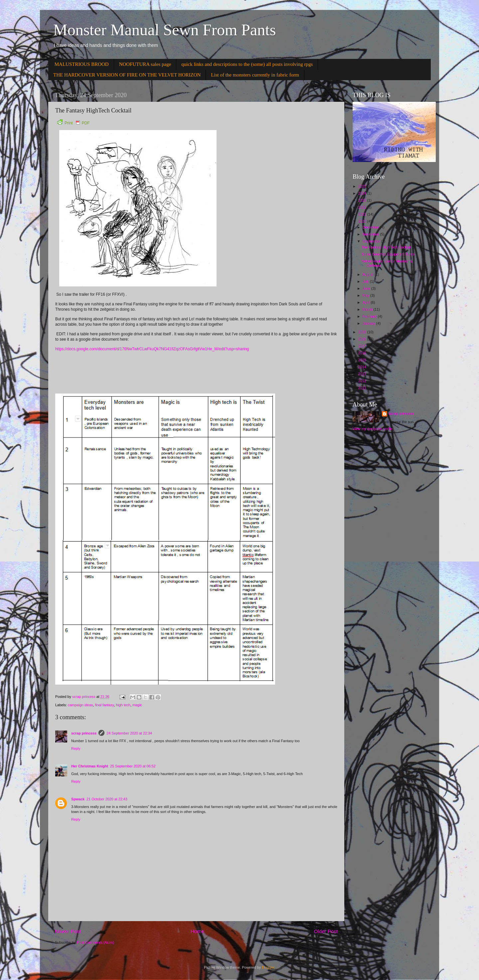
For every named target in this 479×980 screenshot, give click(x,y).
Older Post (326, 931)
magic (137, 705)
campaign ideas (80, 705)
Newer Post (68, 931)
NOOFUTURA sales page (145, 64)
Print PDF (73, 123)
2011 (363, 388)
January (369, 323)
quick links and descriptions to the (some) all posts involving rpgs (247, 64)
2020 (363, 221)
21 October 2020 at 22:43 (107, 799)
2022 (363, 207)
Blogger (268, 967)
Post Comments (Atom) (95, 942)
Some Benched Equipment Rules (388, 254)
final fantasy (104, 705)
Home (197, 931)
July (366, 281)
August (369, 274)
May (366, 295)
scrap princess (84, 733)
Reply (76, 748)
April (367, 302)
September (372, 241)
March (368, 309)
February (370, 316)
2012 (363, 381)
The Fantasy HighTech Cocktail (386, 247)
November (371, 234)
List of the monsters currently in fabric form (255, 75)
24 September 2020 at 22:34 (129, 733)
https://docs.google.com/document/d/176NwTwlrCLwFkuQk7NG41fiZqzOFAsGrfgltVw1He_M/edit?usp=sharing (152, 349)
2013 (363, 374)
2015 (363, 360)
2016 (363, 353)
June (367, 288)
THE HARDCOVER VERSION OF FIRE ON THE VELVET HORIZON (127, 75)
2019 (363, 332)
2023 (363, 200)
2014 (363, 367)
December (371, 227)
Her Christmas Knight (90, 766)
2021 (363, 214)
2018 (363, 339)
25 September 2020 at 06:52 (133, 766)
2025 (363, 186)
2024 (363, 193)
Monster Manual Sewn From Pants (164, 30)
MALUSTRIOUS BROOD (82, 64)
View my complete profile (373, 429)
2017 (363, 346)
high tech (123, 705)
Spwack (78, 799)
